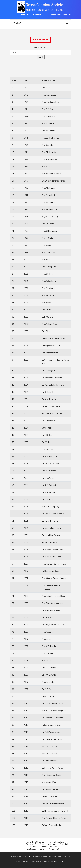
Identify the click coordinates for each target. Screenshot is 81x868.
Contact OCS (40, 15)
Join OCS (25, 15)
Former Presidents (57, 842)
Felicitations (31, 849)
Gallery (43, 849)
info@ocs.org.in (58, 861)
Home (28, 842)
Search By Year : (40, 47)
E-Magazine (31, 847)
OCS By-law (40, 842)
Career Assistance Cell (60, 15)
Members (52, 844)
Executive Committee (35, 844)
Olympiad (64, 844)
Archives (43, 847)
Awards (53, 847)
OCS (30, 856)
